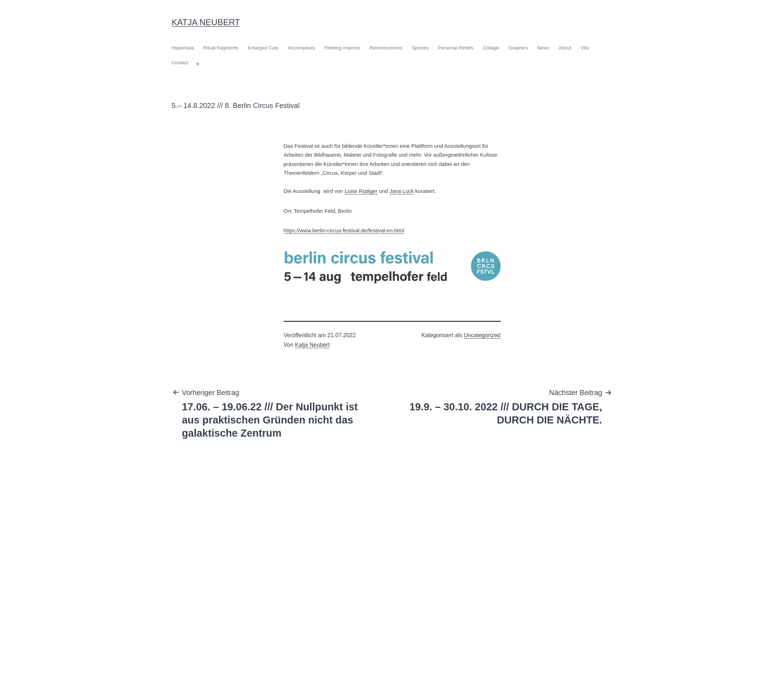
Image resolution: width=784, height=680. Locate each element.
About (565, 48)
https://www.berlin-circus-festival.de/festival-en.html (344, 230)
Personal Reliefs (456, 48)
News (543, 48)
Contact (180, 63)
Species (420, 48)
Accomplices (301, 48)
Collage (491, 48)
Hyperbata (183, 48)
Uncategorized (482, 335)
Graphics (518, 48)
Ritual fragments (221, 48)
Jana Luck (401, 191)
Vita (585, 48)
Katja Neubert (206, 22)
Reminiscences (386, 48)
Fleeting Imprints (342, 48)
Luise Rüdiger (361, 191)
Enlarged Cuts (263, 48)
